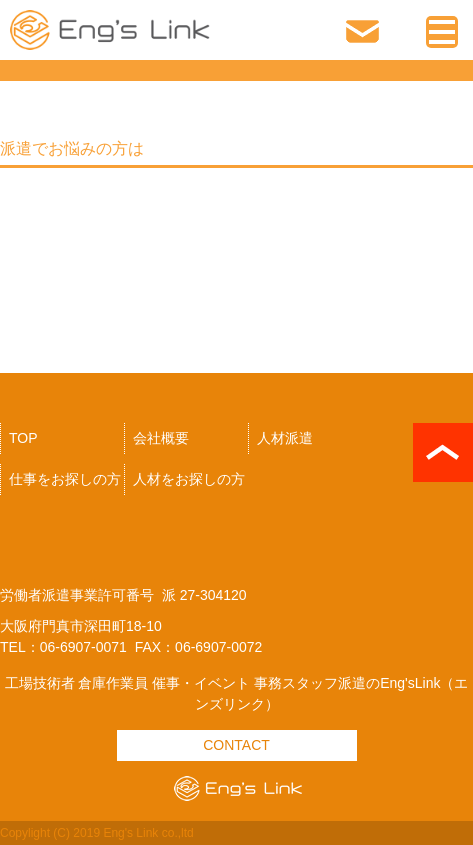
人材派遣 (285, 438)
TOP (23, 438)
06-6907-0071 (403, 33)
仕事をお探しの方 (65, 479)
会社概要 (161, 438)
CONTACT (236, 745)
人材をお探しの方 (189, 479)
